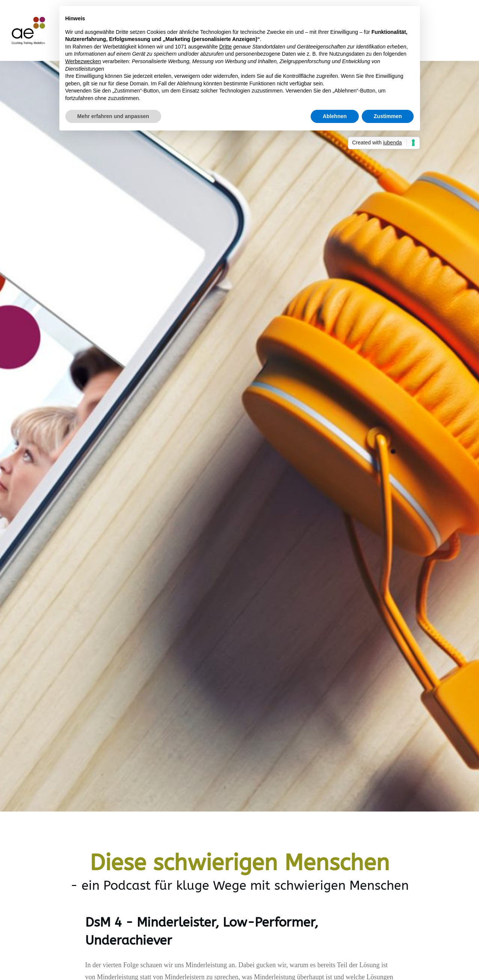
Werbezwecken (83, 61)
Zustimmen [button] (388, 116)
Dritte (225, 47)
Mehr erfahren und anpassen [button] (113, 116)
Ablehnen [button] (335, 116)
